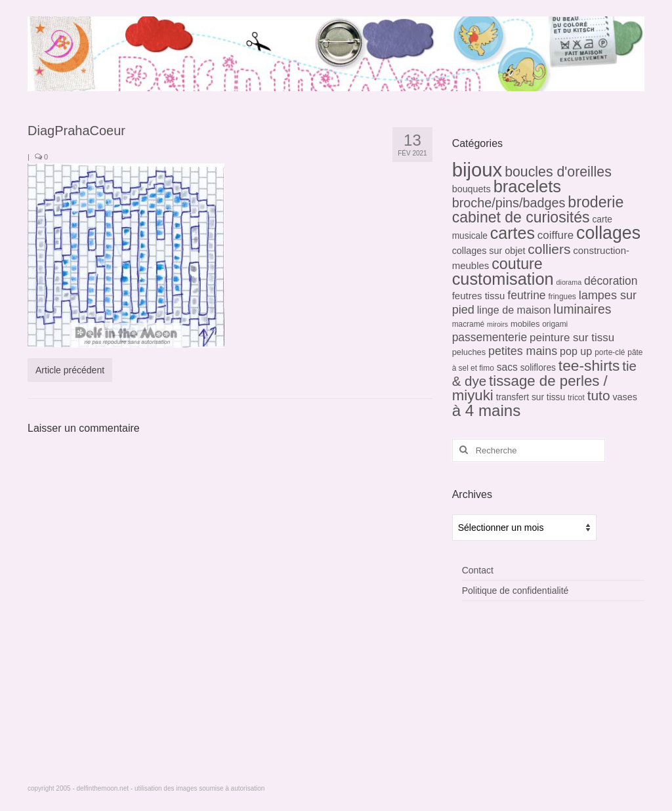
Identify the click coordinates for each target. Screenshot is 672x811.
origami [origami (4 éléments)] (555, 324)
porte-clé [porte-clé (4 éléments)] (610, 352)
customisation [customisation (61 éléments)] (503, 279)
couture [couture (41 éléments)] (517, 264)
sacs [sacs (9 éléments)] (507, 367)
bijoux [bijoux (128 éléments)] (477, 170)
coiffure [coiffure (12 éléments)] (556, 235)
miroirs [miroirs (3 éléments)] (497, 324)
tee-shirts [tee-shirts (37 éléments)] (589, 365)
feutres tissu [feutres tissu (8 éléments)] (479, 296)
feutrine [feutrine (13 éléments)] (526, 295)
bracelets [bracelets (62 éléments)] (527, 186)
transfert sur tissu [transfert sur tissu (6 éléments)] (531, 397)
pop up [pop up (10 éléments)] (576, 351)
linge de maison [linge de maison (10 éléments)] (514, 310)
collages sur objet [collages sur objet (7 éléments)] (489, 251)
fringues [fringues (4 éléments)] (562, 297)
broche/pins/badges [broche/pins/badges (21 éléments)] (509, 203)
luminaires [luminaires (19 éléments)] (582, 309)
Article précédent (70, 370)
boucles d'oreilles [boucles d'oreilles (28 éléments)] (558, 172)
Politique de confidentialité (515, 591)
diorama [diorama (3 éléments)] (569, 282)
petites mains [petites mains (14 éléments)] (523, 351)
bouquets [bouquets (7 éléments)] (472, 189)
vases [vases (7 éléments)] (625, 397)
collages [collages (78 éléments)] (608, 233)
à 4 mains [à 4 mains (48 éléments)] (487, 410)
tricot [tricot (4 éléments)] (576, 398)
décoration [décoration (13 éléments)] (611, 281)
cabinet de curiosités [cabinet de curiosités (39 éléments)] (521, 217)
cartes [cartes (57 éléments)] (513, 233)
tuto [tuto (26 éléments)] (599, 395)
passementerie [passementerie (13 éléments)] (490, 337)
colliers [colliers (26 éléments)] (549, 249)
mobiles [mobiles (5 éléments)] (525, 324)
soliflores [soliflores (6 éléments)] (538, 368)
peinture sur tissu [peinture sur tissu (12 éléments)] (572, 338)
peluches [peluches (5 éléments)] (469, 352)
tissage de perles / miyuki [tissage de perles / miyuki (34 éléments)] (530, 388)
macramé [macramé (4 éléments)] (469, 324)
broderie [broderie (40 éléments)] (596, 202)
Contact (478, 570)
